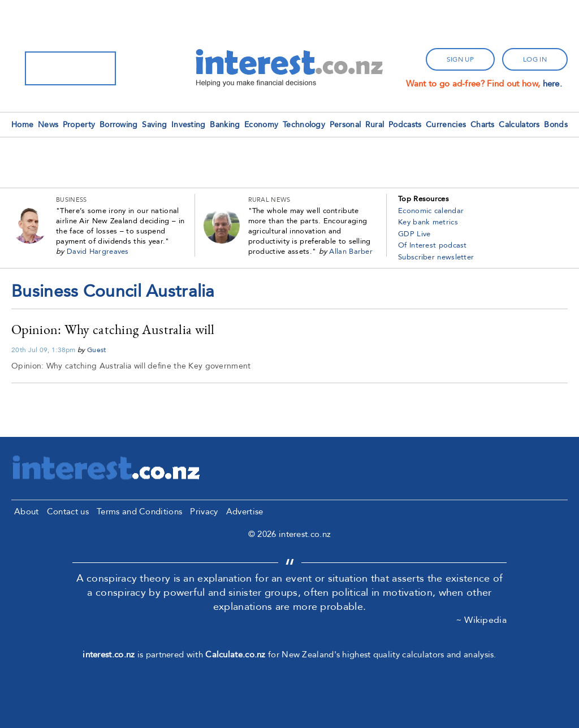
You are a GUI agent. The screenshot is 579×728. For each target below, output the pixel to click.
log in (535, 59)
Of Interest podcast (433, 245)
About (27, 512)
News (48, 125)
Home (22, 125)
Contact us (68, 512)
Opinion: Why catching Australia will (113, 329)
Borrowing (119, 125)
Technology (304, 125)
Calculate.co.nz (236, 655)
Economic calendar (431, 211)
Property (79, 125)
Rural (375, 125)
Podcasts (405, 125)
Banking (225, 125)
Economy (261, 125)
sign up (460, 59)
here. (553, 84)
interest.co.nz (109, 655)
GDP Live (414, 234)
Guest (97, 350)
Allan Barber (351, 252)
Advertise (245, 512)
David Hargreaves (98, 252)
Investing (189, 125)
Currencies (446, 125)
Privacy (204, 512)
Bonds (556, 125)
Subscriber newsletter (436, 257)
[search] (56, 68)
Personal (345, 125)
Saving (154, 125)
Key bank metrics (428, 222)
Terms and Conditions (139, 512)
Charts (483, 125)
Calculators (519, 125)
